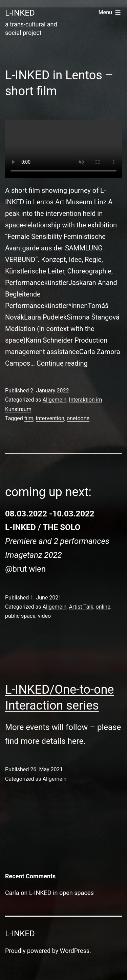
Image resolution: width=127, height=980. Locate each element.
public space (20, 616)
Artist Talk (81, 607)
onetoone (78, 418)
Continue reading (62, 363)
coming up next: (48, 492)
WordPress (75, 951)
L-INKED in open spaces (61, 893)
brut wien (29, 569)
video (44, 616)
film (29, 418)
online (103, 607)
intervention (50, 418)
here (76, 741)
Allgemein (54, 400)
